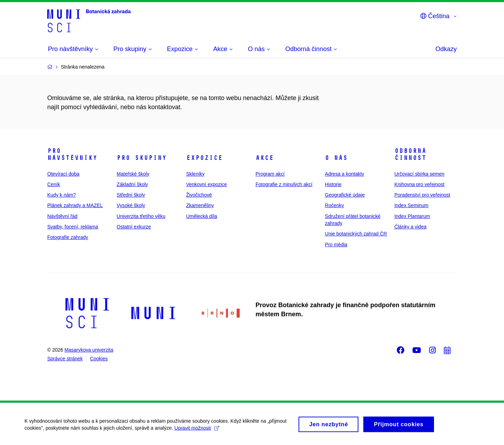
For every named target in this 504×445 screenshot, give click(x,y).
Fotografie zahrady (68, 237)
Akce (265, 158)
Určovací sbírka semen (419, 174)
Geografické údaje (345, 195)
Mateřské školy (133, 174)
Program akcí (270, 174)
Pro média (336, 245)
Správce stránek (65, 359)
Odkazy (446, 49)
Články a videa (411, 227)
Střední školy (131, 195)
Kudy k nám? (62, 195)
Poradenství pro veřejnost (422, 195)
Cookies (99, 359)
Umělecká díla (202, 216)
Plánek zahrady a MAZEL (75, 205)
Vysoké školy (131, 205)
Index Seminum (411, 205)
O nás (336, 158)
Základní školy (132, 184)
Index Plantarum (412, 216)
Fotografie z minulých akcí (284, 184)
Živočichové (199, 195)
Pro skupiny (142, 158)
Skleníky (195, 174)
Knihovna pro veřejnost (419, 184)
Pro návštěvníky (72, 154)
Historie (333, 184)
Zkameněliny (200, 205)
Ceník (54, 184)
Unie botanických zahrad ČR (356, 234)
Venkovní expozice (207, 184)
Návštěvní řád (62, 216)
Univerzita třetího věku (141, 216)
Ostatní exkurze (134, 227)
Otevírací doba (63, 174)
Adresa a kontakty (344, 174)
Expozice (204, 158)
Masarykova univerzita (89, 350)
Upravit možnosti (197, 431)
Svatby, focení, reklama (73, 227)
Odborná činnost (410, 154)
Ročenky (334, 205)
